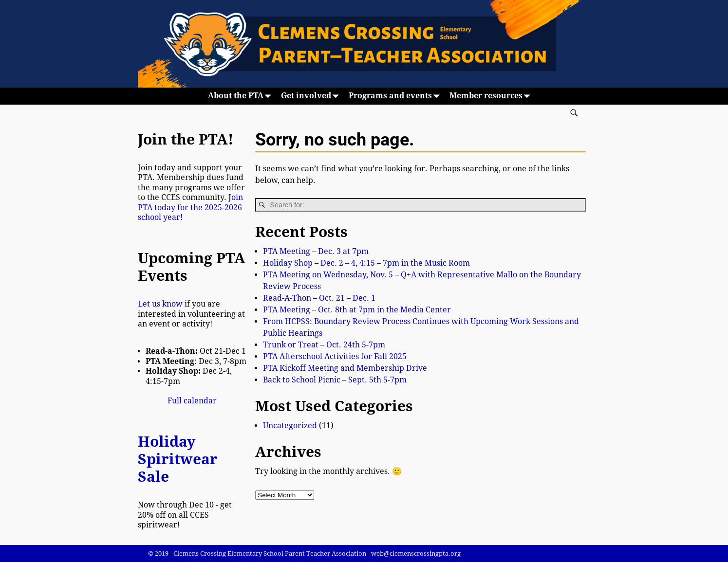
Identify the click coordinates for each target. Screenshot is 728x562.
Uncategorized (290, 426)
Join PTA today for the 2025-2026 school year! (190, 207)
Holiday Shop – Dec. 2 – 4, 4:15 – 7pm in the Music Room (366, 263)
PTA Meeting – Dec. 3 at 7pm (316, 251)
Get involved (312, 96)
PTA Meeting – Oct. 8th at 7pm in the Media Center (357, 310)
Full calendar (192, 401)
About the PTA (242, 96)
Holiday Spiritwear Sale (178, 459)
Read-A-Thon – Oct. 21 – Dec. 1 (319, 298)
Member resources (492, 96)
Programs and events (396, 96)
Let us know (160, 304)
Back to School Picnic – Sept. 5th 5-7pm (335, 380)
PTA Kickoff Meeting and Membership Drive (345, 368)
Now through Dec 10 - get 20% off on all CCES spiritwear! (185, 515)
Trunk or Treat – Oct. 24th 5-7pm (324, 345)
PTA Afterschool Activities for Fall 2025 (335, 356)
